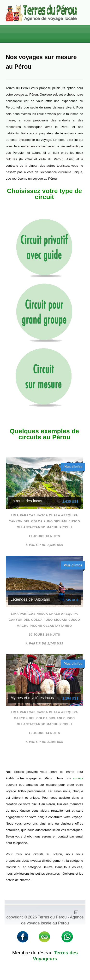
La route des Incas (26, 501)
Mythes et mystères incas (32, 698)
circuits (78, 778)
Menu (79, 32)
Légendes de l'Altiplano (30, 599)
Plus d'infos (73, 467)
